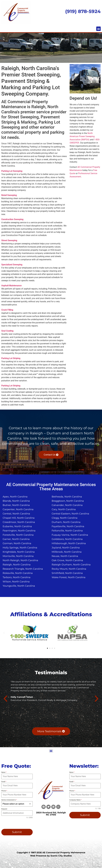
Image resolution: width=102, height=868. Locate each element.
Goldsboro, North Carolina (67, 539)
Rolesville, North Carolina (18, 573)
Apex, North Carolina (15, 497)
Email (4, 782)
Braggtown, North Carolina (68, 501)
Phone (4, 791)
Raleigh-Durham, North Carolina (71, 565)
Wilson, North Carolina (16, 582)
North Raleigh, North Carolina (20, 560)
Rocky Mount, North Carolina (69, 569)
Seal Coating (7, 331)
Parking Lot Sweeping (12, 171)
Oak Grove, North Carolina (67, 560)
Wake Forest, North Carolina (69, 577)
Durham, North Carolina (66, 522)
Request (4, 809)
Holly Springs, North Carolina (20, 548)
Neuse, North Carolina (65, 556)
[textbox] (14, 804)
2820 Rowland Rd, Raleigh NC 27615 (51, 814)
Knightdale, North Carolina (19, 552)
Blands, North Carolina (16, 501)
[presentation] (15, 823)
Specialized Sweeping (12, 265)
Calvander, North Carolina (67, 505)
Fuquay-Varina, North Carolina (70, 535)
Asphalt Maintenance (11, 286)
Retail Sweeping (9, 195)
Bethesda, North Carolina (67, 497)
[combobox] (17, 804)
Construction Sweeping (12, 219)
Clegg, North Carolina (65, 518)
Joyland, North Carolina (66, 548)
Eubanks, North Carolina (17, 526)
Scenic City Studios (61, 856)
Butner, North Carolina (16, 505)
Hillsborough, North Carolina (69, 543)
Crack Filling (7, 310)
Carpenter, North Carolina (18, 509)
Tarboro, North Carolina (17, 577)
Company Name (75, 800)
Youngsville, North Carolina (19, 586)
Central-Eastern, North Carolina (70, 514)
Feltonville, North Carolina (67, 531)
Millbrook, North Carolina (67, 552)
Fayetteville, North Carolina (68, 526)
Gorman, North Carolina (17, 543)
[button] (98, 29)
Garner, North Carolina (16, 539)
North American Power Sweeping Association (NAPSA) (82, 136)
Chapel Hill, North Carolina (19, 518)
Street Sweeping (9, 240)
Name (4, 772)
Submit (17, 832)
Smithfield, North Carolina (67, 573)
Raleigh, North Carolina (17, 565)
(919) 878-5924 (83, 11)
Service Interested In (9, 800)
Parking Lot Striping (11, 358)
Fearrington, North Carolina (19, 531)
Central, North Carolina (16, 514)
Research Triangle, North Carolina (23, 569)
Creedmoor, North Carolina (19, 522)
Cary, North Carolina (64, 509)
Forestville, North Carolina (18, 535)
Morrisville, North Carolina (18, 556)
